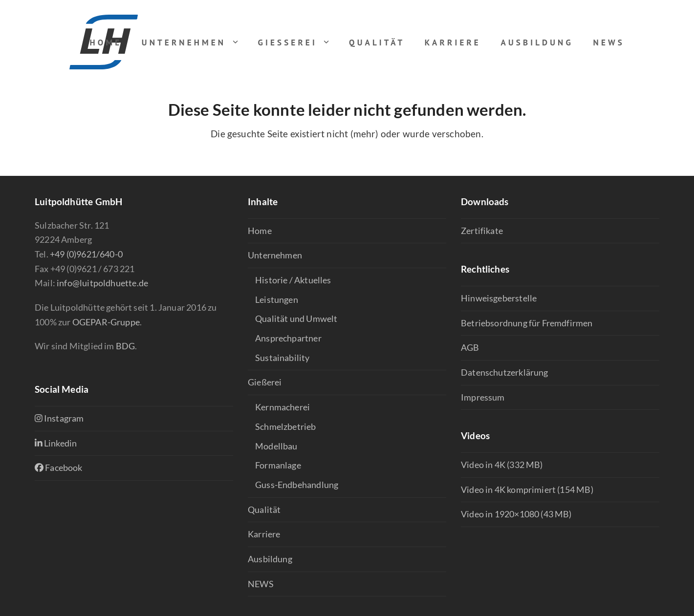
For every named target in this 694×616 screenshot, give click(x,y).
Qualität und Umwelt (296, 319)
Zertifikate (482, 231)
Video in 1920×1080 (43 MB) (516, 514)
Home (260, 231)
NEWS (261, 584)
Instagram (59, 418)
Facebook (59, 467)
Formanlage (278, 465)
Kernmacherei (282, 407)
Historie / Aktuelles (293, 280)
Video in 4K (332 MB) (502, 465)
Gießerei (265, 382)
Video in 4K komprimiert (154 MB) (527, 489)
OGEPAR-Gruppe (106, 322)
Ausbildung (270, 559)
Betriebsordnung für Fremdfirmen (527, 323)
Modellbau (276, 446)
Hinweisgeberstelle (499, 298)
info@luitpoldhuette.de (102, 283)
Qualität (264, 510)
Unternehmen (275, 255)
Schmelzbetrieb (286, 426)
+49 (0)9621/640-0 (86, 254)
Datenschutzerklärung (505, 372)
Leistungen (277, 299)
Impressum (483, 397)
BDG (126, 346)
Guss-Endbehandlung (297, 485)
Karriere (264, 534)
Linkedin (56, 443)
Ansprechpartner (288, 338)
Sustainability (282, 358)
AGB (470, 347)
